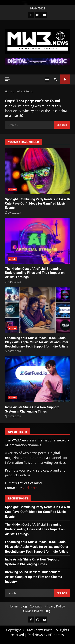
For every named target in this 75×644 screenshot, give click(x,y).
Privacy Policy (55, 606)
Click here (30, 488)
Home (13, 606)
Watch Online (65, 79)
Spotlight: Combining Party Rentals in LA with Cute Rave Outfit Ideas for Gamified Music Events (37, 171)
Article (13, 190)
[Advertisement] (37, 61)
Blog (24, 606)
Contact (36, 606)
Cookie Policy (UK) (36, 611)
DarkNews (35, 635)
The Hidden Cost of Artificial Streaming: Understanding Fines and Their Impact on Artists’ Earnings (37, 241)
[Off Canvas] (7, 79)
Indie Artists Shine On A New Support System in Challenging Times (37, 379)
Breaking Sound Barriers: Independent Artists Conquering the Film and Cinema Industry (34, 577)
